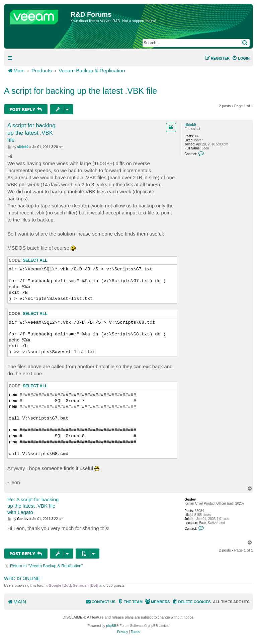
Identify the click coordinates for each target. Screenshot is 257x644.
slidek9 (190, 125)
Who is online (22, 578)
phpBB (111, 626)
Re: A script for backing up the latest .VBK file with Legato (33, 506)
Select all (35, 260)
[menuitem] (241, 58)
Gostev (190, 499)
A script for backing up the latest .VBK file (80, 91)
